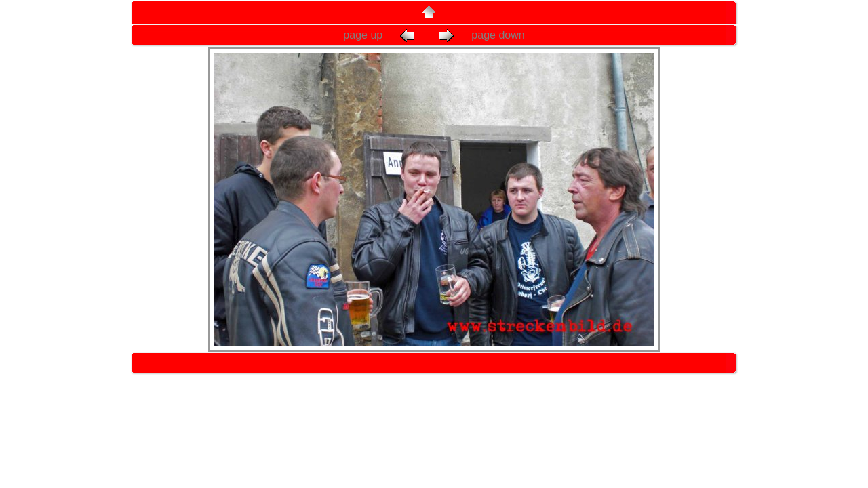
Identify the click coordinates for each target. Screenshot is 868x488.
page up (382, 35)
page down (480, 35)
